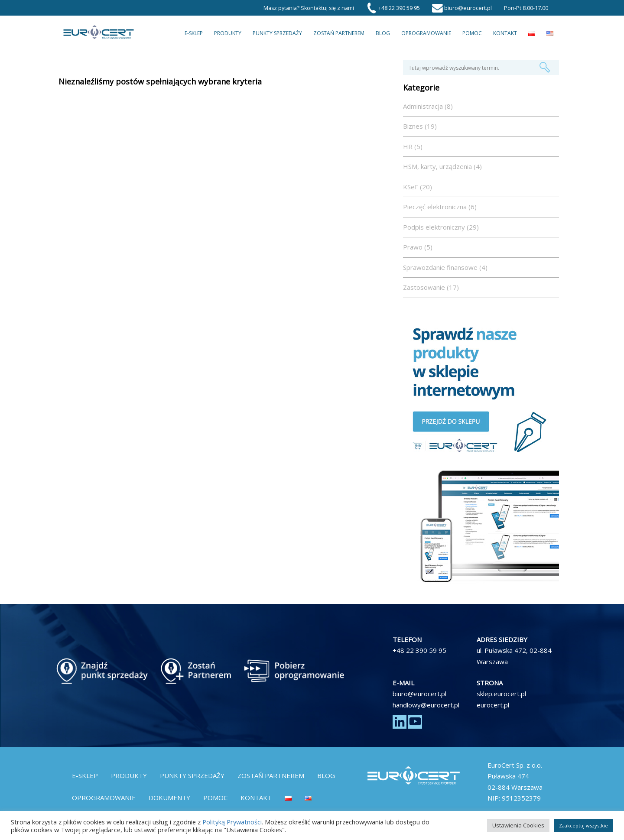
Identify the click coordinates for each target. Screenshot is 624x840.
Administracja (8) (428, 106)
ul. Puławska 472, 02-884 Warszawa (514, 656)
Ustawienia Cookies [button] (518, 825)
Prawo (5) (418, 247)
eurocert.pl (493, 705)
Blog (383, 33)
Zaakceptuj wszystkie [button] (583, 825)
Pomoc (472, 33)
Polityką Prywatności (232, 822)
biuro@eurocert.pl (419, 694)
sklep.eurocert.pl (501, 694)
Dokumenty (169, 798)
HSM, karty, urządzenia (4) (442, 166)
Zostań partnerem (339, 33)
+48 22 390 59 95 (419, 650)
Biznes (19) (420, 126)
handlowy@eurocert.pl (426, 705)
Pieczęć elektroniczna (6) (440, 207)
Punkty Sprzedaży (277, 33)
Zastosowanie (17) (431, 287)
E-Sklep (194, 33)
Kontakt (505, 33)
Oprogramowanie (426, 33)
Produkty (228, 33)
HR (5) (413, 146)
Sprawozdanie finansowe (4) (445, 267)
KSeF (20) (418, 187)
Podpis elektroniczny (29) (441, 227)
